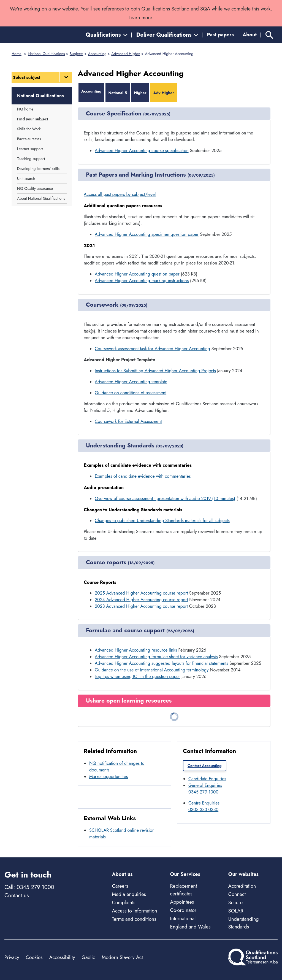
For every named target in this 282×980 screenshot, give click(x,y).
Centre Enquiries (204, 803)
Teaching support (31, 159)
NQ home (25, 109)
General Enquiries (205, 785)
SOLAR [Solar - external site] (236, 911)
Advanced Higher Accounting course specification (142, 151)
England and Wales (190, 927)
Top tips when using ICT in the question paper (137, 677)
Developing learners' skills (38, 169)
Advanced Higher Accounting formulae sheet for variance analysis (156, 657)
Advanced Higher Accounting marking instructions (142, 281)
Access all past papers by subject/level (120, 194)
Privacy (12, 957)
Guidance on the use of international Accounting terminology (152, 670)
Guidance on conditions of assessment (131, 393)
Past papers (220, 35)
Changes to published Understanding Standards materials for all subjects (162, 521)
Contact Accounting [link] (205, 766)
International (183, 919)
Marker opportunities (109, 777)
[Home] (29, 35)
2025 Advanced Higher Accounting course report (141, 593)
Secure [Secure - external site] (235, 903)
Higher (140, 93)
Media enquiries (129, 894)
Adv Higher (164, 93)
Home (17, 54)
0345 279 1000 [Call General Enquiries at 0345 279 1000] (203, 792)
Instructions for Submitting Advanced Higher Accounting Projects (155, 371)
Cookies (34, 957)
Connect (237, 894)
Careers (120, 886)
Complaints (124, 903)
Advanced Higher (126, 54)
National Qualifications (46, 54)
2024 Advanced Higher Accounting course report (141, 600)
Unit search (26, 179)
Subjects (76, 54)
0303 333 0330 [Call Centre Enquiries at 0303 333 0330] (203, 810)
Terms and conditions (134, 919)
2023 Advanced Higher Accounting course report (141, 606)
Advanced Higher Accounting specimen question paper (147, 234)
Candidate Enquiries (207, 779)
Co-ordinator (183, 910)
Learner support (30, 149)
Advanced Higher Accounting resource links (136, 650)
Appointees (182, 902)
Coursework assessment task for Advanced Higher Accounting (152, 349)
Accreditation (242, 886)
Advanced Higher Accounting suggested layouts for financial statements (161, 663)
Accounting (97, 54)
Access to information (134, 911)
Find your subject (32, 119)
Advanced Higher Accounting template (131, 382)
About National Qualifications (41, 198)
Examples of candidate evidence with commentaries (143, 476)
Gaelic (88, 957)
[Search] (269, 35)
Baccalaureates (29, 139)
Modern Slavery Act (122, 957)
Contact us (17, 896)
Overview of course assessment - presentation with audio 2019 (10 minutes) (165, 499)
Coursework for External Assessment (128, 421)
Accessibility (62, 957)
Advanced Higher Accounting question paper (137, 274)
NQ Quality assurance (35, 188)
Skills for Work (29, 129)
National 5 (118, 93)
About (250, 35)
